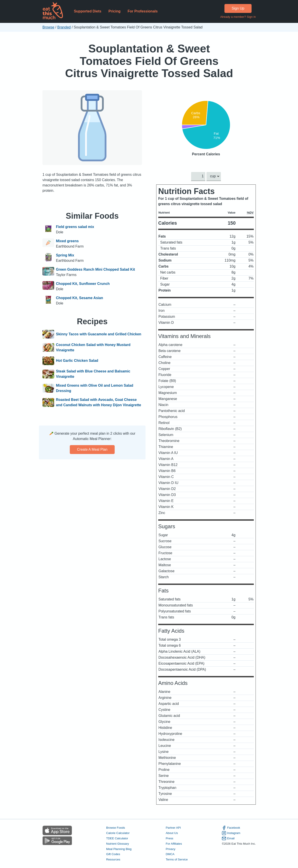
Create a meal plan (92, 449)
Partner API (173, 828)
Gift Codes (113, 854)
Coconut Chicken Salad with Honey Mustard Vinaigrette (93, 347)
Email (228, 838)
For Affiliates (174, 843)
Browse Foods (115, 828)
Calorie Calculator (118, 833)
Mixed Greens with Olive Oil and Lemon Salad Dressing (94, 388)
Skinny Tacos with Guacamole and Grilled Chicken (98, 334)
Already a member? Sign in (238, 17)
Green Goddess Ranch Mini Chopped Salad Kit (95, 269)
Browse (48, 27)
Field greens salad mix (75, 227)
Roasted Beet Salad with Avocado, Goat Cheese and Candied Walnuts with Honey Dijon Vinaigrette (98, 402)
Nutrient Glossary (117, 843)
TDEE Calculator (117, 838)
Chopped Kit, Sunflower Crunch (83, 284)
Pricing (114, 11)
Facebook (231, 828)
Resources (113, 859)
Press (169, 838)
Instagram (231, 833)
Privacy (170, 849)
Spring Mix (65, 255)
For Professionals (143, 11)
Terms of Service (177, 859)
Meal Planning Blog (119, 849)
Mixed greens (67, 241)
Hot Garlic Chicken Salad (77, 361)
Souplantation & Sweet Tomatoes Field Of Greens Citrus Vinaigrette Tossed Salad (149, 61)
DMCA (170, 854)
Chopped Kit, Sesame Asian (79, 298)
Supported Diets (88, 11)
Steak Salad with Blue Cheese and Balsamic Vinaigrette (93, 374)
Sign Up (238, 8)
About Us (172, 833)
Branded (64, 27)
